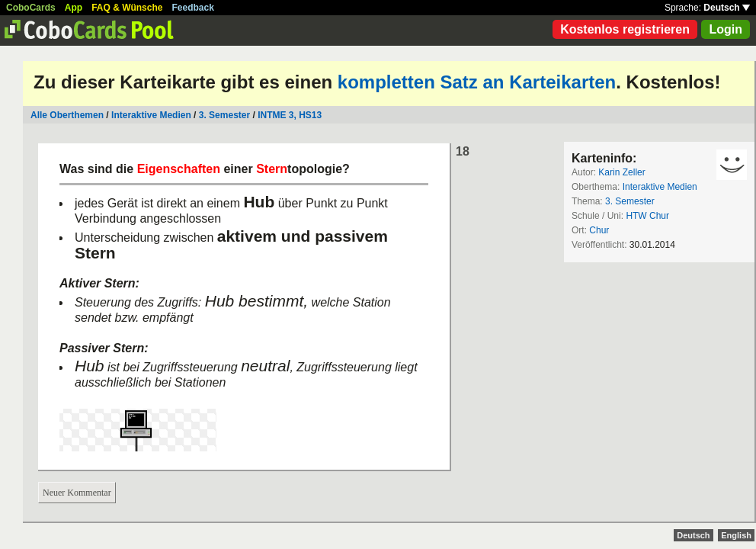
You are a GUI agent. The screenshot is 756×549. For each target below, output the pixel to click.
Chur (599, 230)
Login (726, 29)
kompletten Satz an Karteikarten (477, 82)
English (736, 535)
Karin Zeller (621, 172)
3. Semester (224, 115)
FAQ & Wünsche (127, 8)
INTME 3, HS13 (290, 115)
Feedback (193, 8)
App (74, 8)
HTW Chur (647, 216)
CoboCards (31, 8)
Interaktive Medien (151, 115)
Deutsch (727, 8)
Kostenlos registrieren (625, 29)
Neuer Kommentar (77, 493)
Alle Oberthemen (67, 115)
